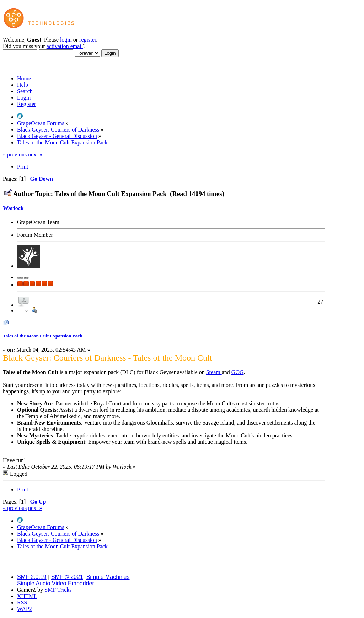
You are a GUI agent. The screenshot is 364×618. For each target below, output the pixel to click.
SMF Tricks (58, 590)
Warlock (13, 208)
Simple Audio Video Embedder (56, 583)
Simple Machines (108, 577)
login (66, 40)
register (88, 40)
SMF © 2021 (67, 577)
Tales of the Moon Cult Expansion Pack (43, 336)
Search (25, 91)
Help (23, 85)
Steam (214, 372)
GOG (238, 372)
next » (35, 154)
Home (24, 78)
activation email (65, 46)
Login (24, 98)
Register (26, 104)
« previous (15, 154)
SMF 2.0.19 (32, 577)
